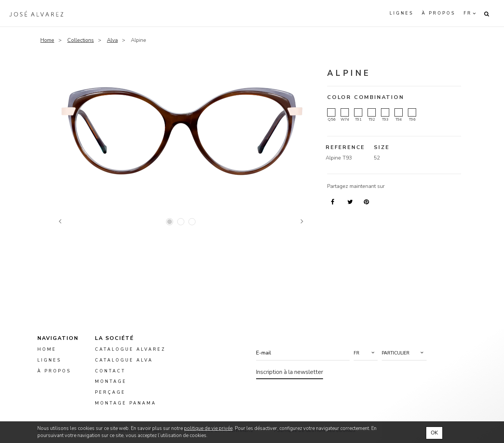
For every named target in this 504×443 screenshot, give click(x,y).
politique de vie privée (208, 428)
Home (47, 40)
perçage (110, 392)
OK (434, 433)
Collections (81, 40)
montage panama (126, 403)
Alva (112, 40)
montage (111, 382)
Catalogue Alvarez (130, 349)
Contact (110, 371)
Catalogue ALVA (124, 360)
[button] (366, 353)
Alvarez (36, 13)
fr (468, 13)
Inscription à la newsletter (290, 372)
